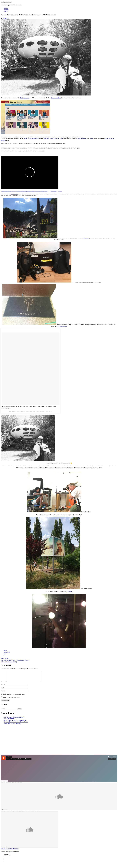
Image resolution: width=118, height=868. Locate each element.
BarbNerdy (54, 191)
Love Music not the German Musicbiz (15, 722)
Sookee (26, 139)
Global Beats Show (56, 98)
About (6, 11)
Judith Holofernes (82, 139)
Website (3, 693)
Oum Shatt (46, 139)
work (7, 658)
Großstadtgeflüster (34, 139)
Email (3, 690)
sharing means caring (6, 2)
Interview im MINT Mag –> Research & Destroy (15, 660)
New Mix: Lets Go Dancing (9, 662)
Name (3, 687)
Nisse (61, 139)
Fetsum (91, 139)
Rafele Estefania (24, 98)
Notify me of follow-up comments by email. (14, 696)
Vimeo (60, 191)
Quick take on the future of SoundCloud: (16, 724)
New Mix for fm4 (9, 721)
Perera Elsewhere (55, 139)
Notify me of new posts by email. (11, 699)
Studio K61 (70, 592)
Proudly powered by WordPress (10, 851)
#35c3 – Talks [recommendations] (14, 719)
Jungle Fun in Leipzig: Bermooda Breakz (14, 785)
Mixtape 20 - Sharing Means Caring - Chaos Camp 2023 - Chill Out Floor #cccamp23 (22, 813)
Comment (4, 684)
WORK (7, 10)
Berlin (3, 658)
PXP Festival (14, 194)
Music (6, 8)
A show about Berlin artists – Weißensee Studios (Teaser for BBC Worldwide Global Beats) (24, 191)
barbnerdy (6, 18)
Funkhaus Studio (62, 326)
